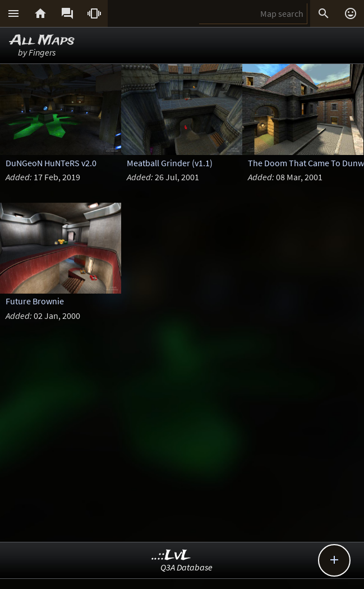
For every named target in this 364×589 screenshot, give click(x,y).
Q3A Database (186, 567)
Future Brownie (35, 301)
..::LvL (171, 556)
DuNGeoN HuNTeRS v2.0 (51, 163)
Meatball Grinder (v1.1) (170, 163)
